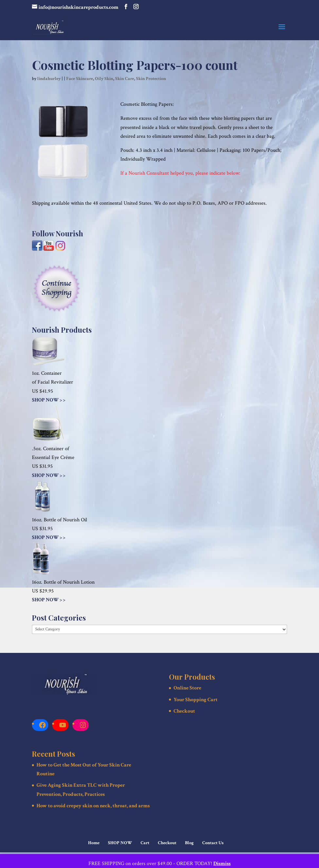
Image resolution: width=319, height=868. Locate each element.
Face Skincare (80, 79)
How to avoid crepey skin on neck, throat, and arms (93, 806)
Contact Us (213, 843)
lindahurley (49, 79)
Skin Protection (151, 79)
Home (94, 843)
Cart (145, 843)
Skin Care (125, 79)
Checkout (184, 711)
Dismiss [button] (222, 864)
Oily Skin (104, 79)
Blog (189, 843)
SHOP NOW (120, 843)
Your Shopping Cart (196, 700)
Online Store (187, 688)
